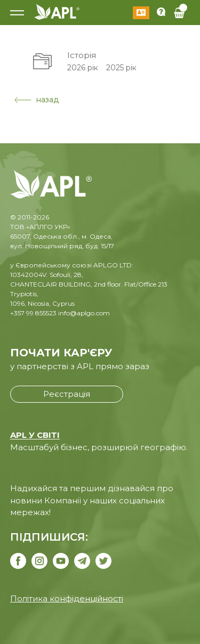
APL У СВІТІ (35, 435)
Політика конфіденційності (67, 598)
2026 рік (83, 68)
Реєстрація (67, 394)
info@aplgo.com (84, 313)
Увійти (141, 13)
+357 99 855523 (33, 313)
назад (37, 100)
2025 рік (121, 68)
